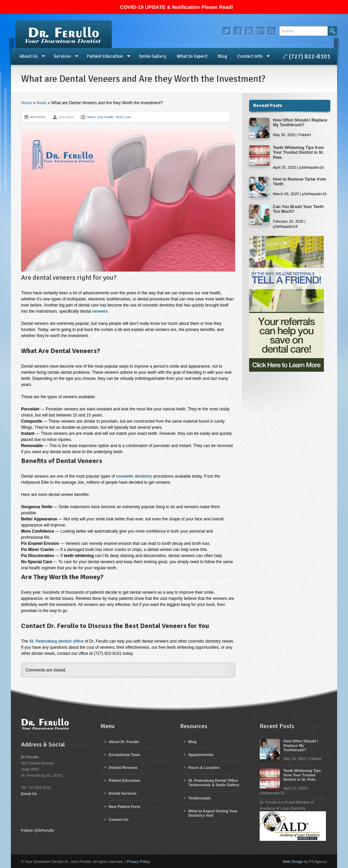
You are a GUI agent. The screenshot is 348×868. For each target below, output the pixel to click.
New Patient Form (125, 807)
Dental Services (123, 793)
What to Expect (192, 56)
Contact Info (251, 56)
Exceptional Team (125, 755)
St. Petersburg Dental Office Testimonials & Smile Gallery (214, 783)
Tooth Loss (123, 117)
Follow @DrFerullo (38, 830)
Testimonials (199, 798)
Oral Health (106, 117)
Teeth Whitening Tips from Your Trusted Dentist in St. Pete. (298, 153)
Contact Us (119, 819)
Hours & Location (204, 768)
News (41, 103)
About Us (30, 56)
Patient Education (106, 56)
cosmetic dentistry (134, 476)
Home (27, 103)
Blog (222, 56)
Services (63, 56)
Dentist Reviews (123, 768)
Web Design (293, 862)
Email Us (29, 794)
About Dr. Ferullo (124, 742)
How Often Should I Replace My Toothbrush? (300, 123)
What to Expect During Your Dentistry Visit (213, 813)
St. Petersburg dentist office (56, 641)
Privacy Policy (138, 862)
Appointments (201, 755)
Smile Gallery (153, 56)
